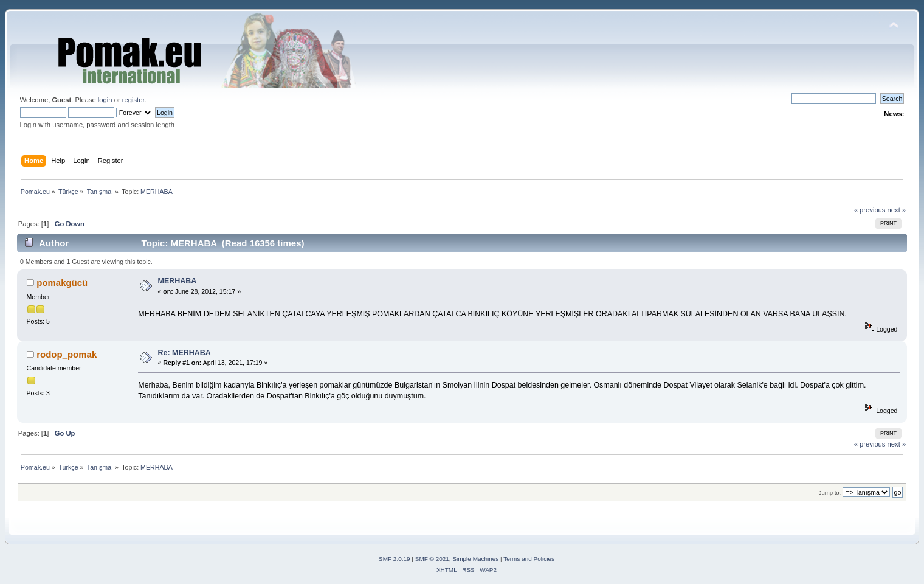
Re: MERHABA (184, 353)
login (105, 100)
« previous (870, 210)
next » (897, 210)
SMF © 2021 (432, 559)
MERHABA (178, 281)
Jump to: (830, 492)
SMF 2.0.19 (395, 559)
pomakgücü (62, 283)
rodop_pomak (67, 354)
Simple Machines (475, 559)
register (133, 100)
